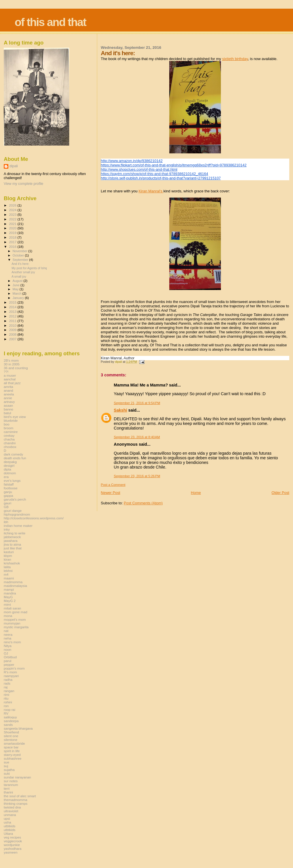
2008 (13, 334)
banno (9, 409)
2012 (13, 316)
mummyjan (12, 623)
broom (9, 428)
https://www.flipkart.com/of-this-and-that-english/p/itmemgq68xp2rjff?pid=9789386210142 (174, 165)
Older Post (280, 493)
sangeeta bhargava (18, 728)
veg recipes (12, 837)
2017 (13, 242)
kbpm (8, 556)
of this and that (50, 22)
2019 (13, 233)
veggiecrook (13, 841)
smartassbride (14, 743)
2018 (13, 237)
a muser (10, 375)
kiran (7, 559)
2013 (13, 312)
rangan (9, 691)
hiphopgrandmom (17, 514)
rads (7, 683)
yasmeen (11, 852)
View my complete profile (24, 184)
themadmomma (15, 800)
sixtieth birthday (235, 59)
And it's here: (20, 264)
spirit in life (12, 751)
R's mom (10, 672)
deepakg (10, 462)
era (6, 477)
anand (9, 390)
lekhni (8, 571)
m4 (6, 574)
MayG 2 (10, 601)
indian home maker (18, 526)
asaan (8, 405)
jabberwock (12, 537)
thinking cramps (16, 803)
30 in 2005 (12, 364)
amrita (9, 387)
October (19, 255)
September (21, 260)
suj (6, 766)
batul (7, 413)
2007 (13, 339)
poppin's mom (14, 668)
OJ (6, 653)
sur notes (11, 781)
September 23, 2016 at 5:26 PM (137, 476)
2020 (13, 228)
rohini (8, 702)
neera (8, 634)
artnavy (9, 402)
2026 (13, 205)
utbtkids (10, 826)
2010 (13, 325)
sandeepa (11, 721)
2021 (13, 224)
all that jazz (12, 383)
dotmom (10, 473)
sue (6, 762)
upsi (7, 818)
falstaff (9, 484)
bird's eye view (15, 417)
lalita (7, 567)
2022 (13, 219)
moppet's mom (15, 619)
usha (7, 822)
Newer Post (111, 493)
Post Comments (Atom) (143, 503)
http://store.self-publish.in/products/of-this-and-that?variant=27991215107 (161, 178)
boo (7, 424)
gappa (9, 496)
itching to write (15, 533)
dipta (7, 469)
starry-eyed (12, 755)
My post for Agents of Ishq (29, 268)
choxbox (10, 447)
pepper (9, 665)
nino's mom (12, 642)
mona (8, 616)
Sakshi (121, 410)
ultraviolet (11, 811)
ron (6, 706)
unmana (10, 815)
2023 (13, 214)
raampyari (11, 676)
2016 (13, 247)
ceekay (9, 435)
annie (8, 398)
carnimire (11, 432)
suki (7, 773)
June (17, 285)
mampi (9, 589)
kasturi (9, 552)
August (18, 281)
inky (7, 529)
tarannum (11, 785)
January (19, 298)
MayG (8, 597)
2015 (13, 302)
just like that (13, 548)
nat (6, 631)
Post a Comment (113, 485)
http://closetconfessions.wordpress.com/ (34, 518)
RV (6, 713)
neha (7, 638)
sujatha (9, 770)
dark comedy (13, 454)
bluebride (11, 420)
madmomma (13, 582)
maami (9, 578)
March (18, 293)
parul (7, 661)
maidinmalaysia (15, 586)
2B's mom (11, 360)
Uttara (8, 833)
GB (6, 507)
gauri (7, 503)
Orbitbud (10, 657)
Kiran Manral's (151, 191)
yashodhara (13, 849)
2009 (13, 330)
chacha (9, 439)
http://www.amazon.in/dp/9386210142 (132, 161)
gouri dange (13, 511)
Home (196, 493)
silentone (11, 740)
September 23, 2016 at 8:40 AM (137, 437)
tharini (8, 792)
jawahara (11, 541)
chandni (10, 443)
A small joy (19, 276)
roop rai (10, 710)
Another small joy (23, 272)
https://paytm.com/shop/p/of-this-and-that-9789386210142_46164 (155, 174)
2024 (13, 210)
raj (6, 687)
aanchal (10, 379)
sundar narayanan (17, 777)
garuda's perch (15, 499)
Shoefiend (11, 732)
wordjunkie (12, 845)
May (16, 289)
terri (7, 788)
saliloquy (10, 717)
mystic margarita (16, 627)
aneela (9, 394)
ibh (6, 522)
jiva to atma (12, 544)
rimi (6, 695)
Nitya (8, 646)
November (20, 251)
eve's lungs (12, 481)
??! (6, 372)
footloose (11, 488)
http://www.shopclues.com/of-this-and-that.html (139, 169)
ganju (8, 492)
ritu (6, 698)
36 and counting (16, 368)
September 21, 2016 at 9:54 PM (137, 403)
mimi (7, 604)
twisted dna (12, 807)
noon (7, 649)
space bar (11, 747)
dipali (14, 166)
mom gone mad (15, 612)
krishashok (12, 563)
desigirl (9, 465)
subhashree (13, 758)
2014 (13, 307)
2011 (13, 321)
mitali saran (12, 608)
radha (8, 680)
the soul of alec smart (20, 796)
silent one (11, 736)
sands (8, 725)
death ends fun (15, 458)
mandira (10, 593)
